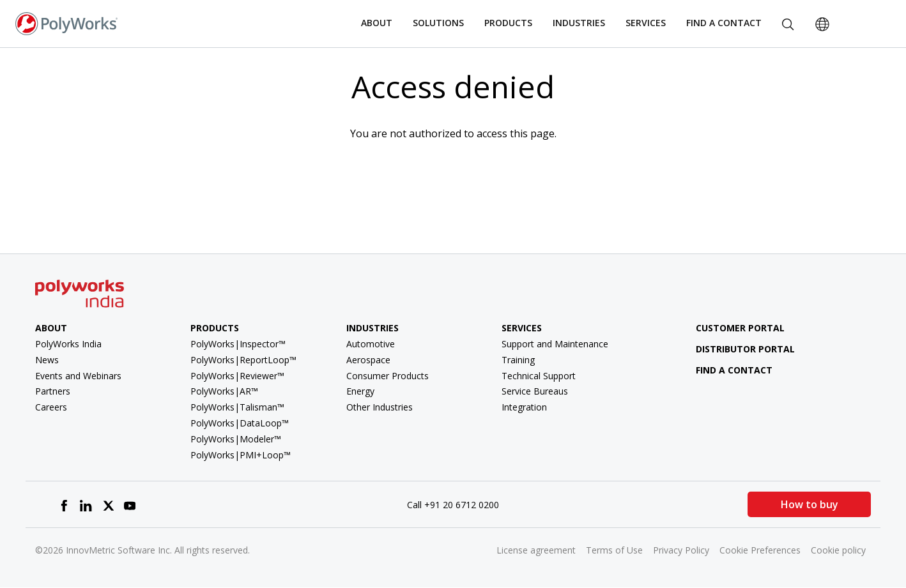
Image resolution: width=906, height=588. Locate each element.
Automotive (371, 344)
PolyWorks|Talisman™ (237, 407)
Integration (524, 407)
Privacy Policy (681, 550)
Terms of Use (614, 550)
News (47, 360)
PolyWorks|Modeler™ (236, 439)
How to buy (810, 504)
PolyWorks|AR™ (224, 391)
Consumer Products (388, 376)
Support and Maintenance (555, 344)
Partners (53, 391)
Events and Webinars (78, 376)
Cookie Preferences (760, 550)
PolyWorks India (68, 344)
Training (518, 360)
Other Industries (380, 407)
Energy (360, 391)
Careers (51, 407)
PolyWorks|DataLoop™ (240, 423)
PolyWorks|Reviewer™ (237, 376)
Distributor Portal (745, 349)
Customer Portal (731, 328)
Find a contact (725, 370)
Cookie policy (838, 550)
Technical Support (539, 376)
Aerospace (368, 360)
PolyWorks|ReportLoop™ (243, 360)
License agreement (536, 550)
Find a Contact (724, 23)
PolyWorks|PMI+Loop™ (241, 455)
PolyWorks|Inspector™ (238, 344)
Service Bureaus (535, 391)
